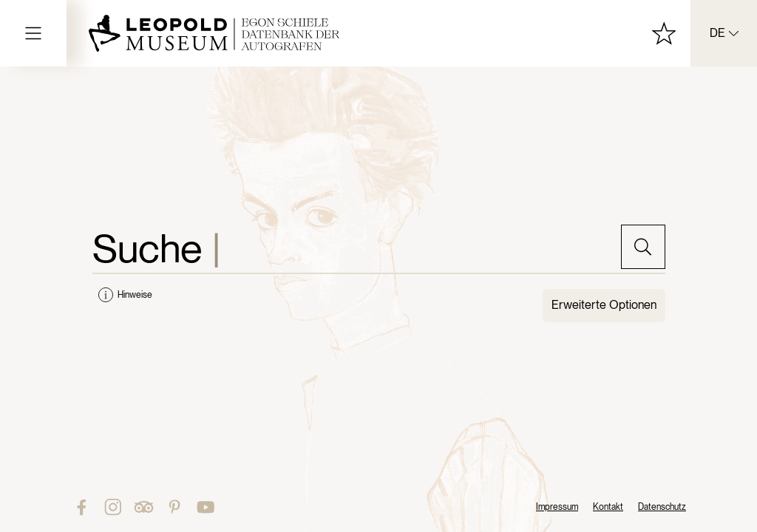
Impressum (557, 507)
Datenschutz (662, 507)
